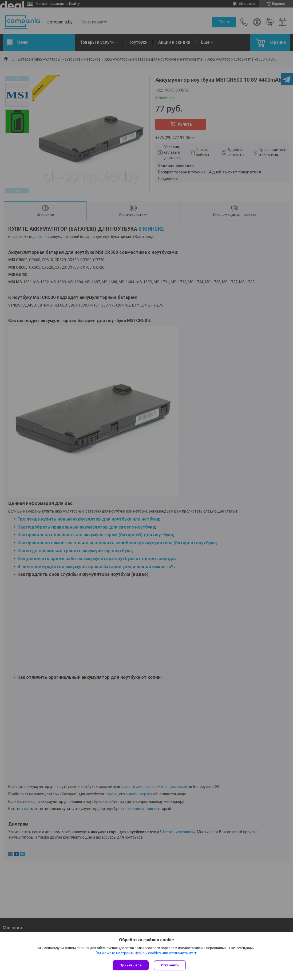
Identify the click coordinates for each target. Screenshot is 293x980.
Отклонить (170, 965)
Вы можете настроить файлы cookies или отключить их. (145, 953)
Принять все (131, 965)
